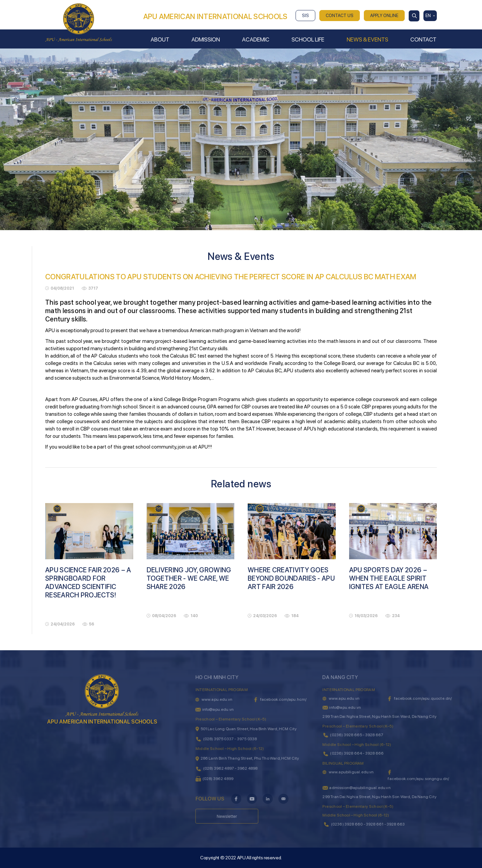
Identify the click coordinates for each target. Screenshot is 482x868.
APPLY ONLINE (384, 16)
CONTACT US (340, 16)
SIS (305, 16)
